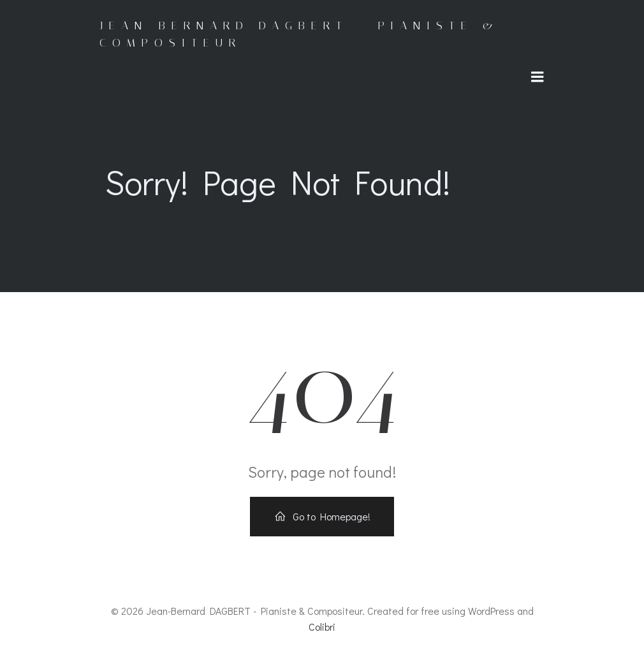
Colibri (322, 628)
